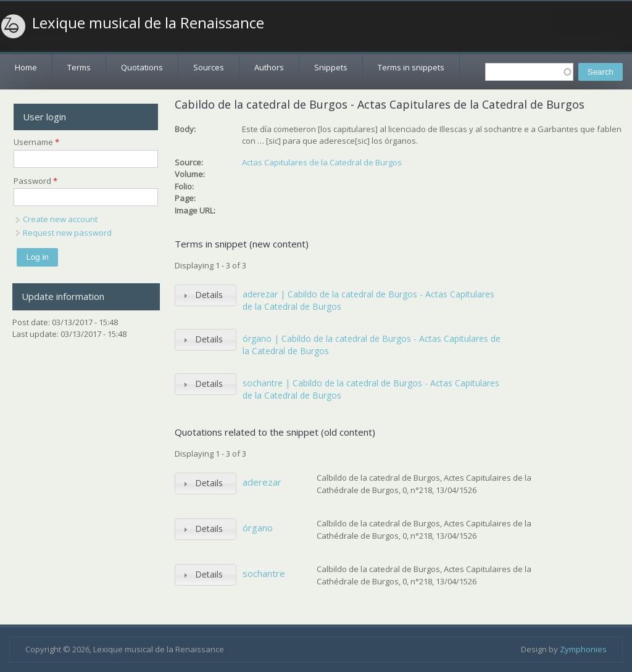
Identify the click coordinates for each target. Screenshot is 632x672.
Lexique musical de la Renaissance (148, 23)
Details (209, 295)
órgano (258, 528)
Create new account (60, 219)
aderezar (262, 482)
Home (26, 67)
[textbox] (529, 72)
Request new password (67, 233)
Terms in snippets (411, 67)
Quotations (142, 67)
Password (35, 181)
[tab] (206, 295)
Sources (209, 67)
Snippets (331, 67)
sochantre (264, 573)
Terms (79, 67)
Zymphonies (583, 649)
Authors (269, 67)
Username (36, 142)
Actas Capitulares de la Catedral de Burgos (322, 162)
